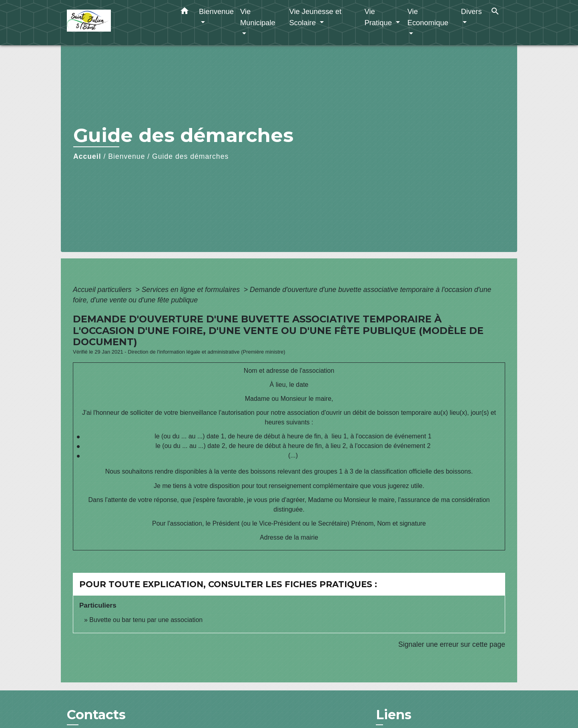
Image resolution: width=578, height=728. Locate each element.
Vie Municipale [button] (258, 17)
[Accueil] (117, 23)
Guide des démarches (190, 156)
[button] (185, 12)
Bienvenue (126, 156)
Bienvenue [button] (216, 11)
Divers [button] (472, 11)
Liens (394, 715)
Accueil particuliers (103, 290)
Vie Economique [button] (428, 17)
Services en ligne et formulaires (192, 290)
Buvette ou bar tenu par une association (146, 620)
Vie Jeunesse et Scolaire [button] (315, 17)
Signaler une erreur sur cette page (452, 644)
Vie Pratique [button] (379, 17)
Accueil (87, 156)
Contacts (96, 715)
